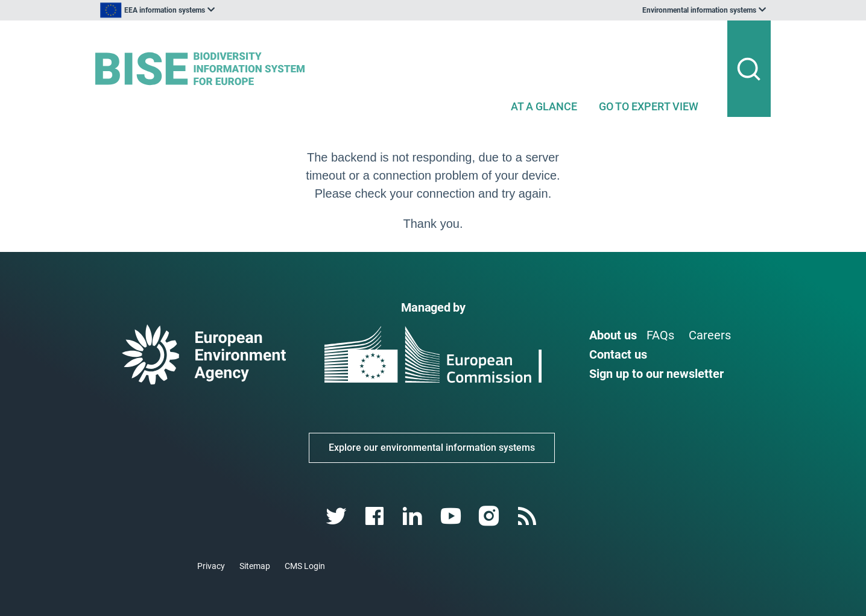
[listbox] (217, 10)
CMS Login (305, 566)
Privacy (211, 566)
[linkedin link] (414, 516)
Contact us (618, 354)
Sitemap (255, 566)
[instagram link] (490, 516)
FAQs (660, 335)
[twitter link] (337, 516)
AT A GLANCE (544, 106)
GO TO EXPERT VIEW (649, 106)
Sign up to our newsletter (656, 374)
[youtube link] (452, 516)
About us (613, 335)
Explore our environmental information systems (432, 448)
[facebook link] (376, 516)
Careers (710, 335)
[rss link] (528, 516)
